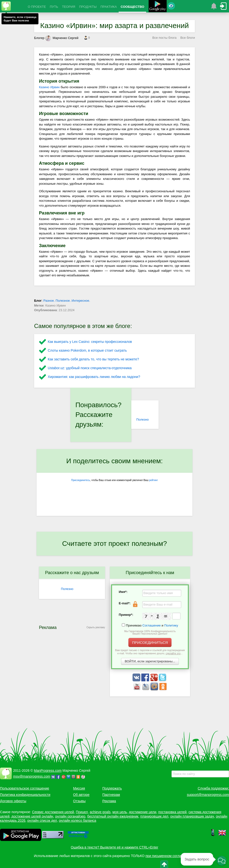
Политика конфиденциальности (25, 795)
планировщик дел (154, 816)
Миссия (79, 788)
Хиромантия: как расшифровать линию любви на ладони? (94, 377)
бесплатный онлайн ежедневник (113, 816)
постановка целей (172, 812)
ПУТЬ (54, 7)
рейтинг (153, 480)
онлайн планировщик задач (192, 816)
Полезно (142, 420)
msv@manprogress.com (32, 776)
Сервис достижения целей (53, 812)
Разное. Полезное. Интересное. (67, 301)
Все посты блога (164, 38)
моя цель (120, 812)
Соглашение (152, 625)
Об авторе (81, 795)
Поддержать (112, 788)
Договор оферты (13, 801)
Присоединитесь (81, 480)
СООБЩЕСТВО (132, 7)
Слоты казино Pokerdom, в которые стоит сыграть (87, 350)
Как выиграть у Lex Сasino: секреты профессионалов (90, 342)
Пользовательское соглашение (25, 788)
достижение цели (143, 812)
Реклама (109, 801)
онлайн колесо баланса (77, 820)
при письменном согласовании (170, 856)
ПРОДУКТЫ (88, 7)
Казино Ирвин (49, 87)
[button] (222, 861)
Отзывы (79, 801)
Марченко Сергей (62, 38)
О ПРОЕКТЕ (37, 7)
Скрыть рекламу (96, 627)
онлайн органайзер (70, 816)
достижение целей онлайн (32, 816)
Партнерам (111, 795)
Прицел (82, 812)
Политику (171, 625)
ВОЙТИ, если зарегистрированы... (150, 661)
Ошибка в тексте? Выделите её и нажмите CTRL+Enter (115, 847)
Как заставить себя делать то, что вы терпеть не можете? (93, 359)
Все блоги (188, 38)
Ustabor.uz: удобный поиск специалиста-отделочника (90, 368)
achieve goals (100, 812)
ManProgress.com (48, 771)
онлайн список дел (42, 820)
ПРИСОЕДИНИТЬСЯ (150, 642)
